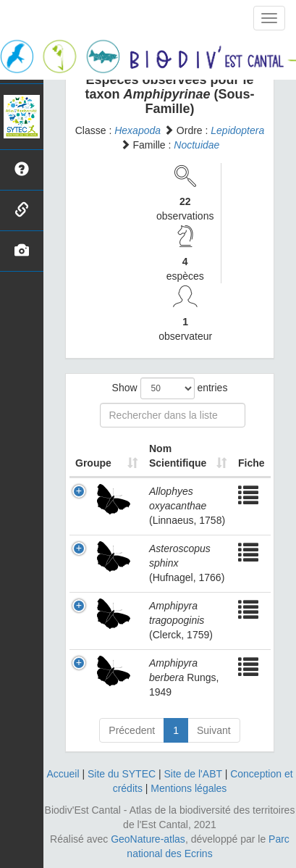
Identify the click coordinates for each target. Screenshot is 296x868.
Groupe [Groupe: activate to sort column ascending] (93, 463)
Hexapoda (138, 130)
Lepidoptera (237, 130)
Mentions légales (189, 788)
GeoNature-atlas (148, 839)
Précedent (132, 730)
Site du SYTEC (122, 774)
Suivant (214, 730)
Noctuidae (196, 145)
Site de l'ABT (193, 774)
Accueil (63, 774)
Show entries (170, 388)
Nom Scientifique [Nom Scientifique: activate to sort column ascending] (178, 456)
